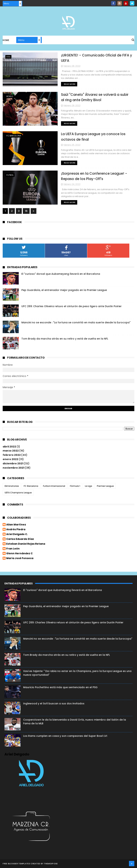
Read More (67, 84)
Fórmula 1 (75, 486)
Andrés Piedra (16, 530)
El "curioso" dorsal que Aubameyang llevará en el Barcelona (61, 274)
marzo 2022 (11, 451)
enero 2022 (10, 459)
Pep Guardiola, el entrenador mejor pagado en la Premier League (64, 290)
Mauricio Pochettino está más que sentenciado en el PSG (60, 687)
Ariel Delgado (17, 754)
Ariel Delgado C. (17, 535)
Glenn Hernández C (19, 554)
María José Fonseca (20, 559)
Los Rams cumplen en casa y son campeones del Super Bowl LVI (65, 736)
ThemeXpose (51, 864)
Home (6, 40)
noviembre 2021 (13, 468)
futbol (10, 175)
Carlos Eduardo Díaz (20, 539)
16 (26, 211)
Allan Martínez (16, 525)
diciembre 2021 (13, 463)
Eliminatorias (12, 486)
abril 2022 (9, 447)
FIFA (8, 57)
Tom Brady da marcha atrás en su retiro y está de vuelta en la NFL (65, 339)
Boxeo (10, 96)
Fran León (13, 549)
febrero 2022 (12, 455)
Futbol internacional (54, 486)
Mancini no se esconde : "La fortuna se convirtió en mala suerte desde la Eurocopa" (76, 323)
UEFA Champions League (18, 493)
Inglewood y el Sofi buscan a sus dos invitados (54, 703)
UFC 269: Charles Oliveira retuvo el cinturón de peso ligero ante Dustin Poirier (72, 306)
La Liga (88, 486)
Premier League (105, 486)
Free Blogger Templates (16, 864)
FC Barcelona (14, 136)
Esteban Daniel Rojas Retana (26, 544)
